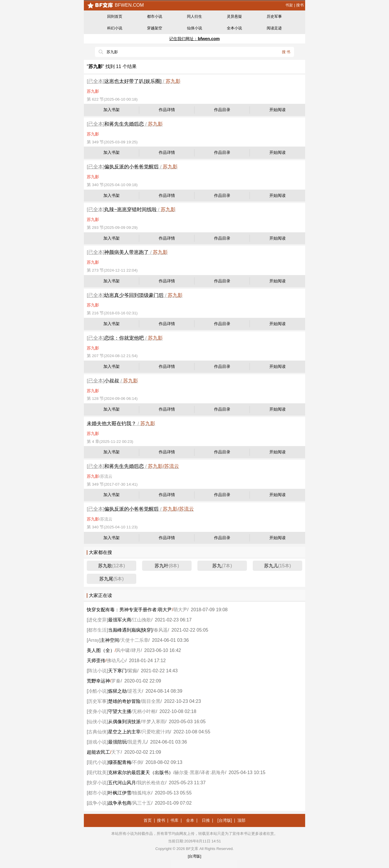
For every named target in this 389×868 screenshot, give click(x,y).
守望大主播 (120, 711)
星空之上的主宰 (124, 732)
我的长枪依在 (151, 783)
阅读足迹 (274, 28)
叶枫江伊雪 (120, 793)
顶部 (241, 820)
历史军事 (274, 16)
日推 (206, 820)
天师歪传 (96, 661)
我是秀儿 (137, 742)
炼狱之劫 (117, 691)
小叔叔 (112, 381)
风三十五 (142, 803)
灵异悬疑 (234, 16)
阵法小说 (97, 671)
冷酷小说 (97, 691)
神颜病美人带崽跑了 (127, 252)
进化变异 (97, 620)
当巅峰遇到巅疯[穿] (130, 630)
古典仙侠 (97, 732)
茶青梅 (120, 762)
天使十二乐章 (135, 640)
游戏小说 (97, 742)
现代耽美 (97, 772)
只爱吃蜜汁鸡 (156, 732)
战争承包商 (120, 803)
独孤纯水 (142, 793)
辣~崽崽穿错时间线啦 (130, 210)
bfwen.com (115, 5)
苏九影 (173, 81)
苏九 (222, 566)
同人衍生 (194, 16)
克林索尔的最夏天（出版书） (141, 772)
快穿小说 (97, 783)
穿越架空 (155, 28)
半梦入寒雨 (153, 722)
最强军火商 (120, 620)
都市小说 (155, 16)
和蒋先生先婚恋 (124, 124)
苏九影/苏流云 (163, 466)
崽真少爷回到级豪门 (134, 295)
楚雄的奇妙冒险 (124, 701)
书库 (174, 820)
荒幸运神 (98, 681)
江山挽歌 (142, 620)
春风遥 (161, 630)
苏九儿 (277, 566)
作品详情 (167, 110)
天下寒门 (117, 671)
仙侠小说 (194, 28)
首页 (148, 820)
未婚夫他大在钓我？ (112, 424)
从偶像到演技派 (124, 722)
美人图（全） (101, 650)
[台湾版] (225, 820)
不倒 (137, 762)
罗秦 (116, 681)
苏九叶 (167, 566)
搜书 (300, 5)
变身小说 (97, 711)
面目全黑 (151, 701)
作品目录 (222, 110)
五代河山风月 (122, 783)
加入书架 (112, 110)
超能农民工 (98, 752)
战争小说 (97, 803)
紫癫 (132, 671)
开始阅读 (277, 110)
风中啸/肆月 (128, 650)
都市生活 (97, 630)
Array (93, 640)
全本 (190, 820)
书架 (289, 5)
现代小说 (97, 762)
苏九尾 (112, 579)
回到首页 (115, 16)
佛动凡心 (116, 661)
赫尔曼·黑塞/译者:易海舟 (200, 772)
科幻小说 (115, 28)
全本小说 (234, 28)
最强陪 (117, 742)
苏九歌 (112, 566)
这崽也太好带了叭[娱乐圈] (133, 81)
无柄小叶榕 (144, 711)
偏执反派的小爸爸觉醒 (131, 167)
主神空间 (110, 640)
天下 (116, 752)
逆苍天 (135, 691)
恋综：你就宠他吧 (124, 338)
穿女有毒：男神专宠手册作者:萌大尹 (129, 610)
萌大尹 (180, 610)
